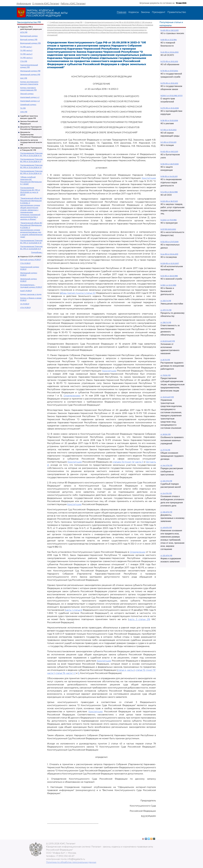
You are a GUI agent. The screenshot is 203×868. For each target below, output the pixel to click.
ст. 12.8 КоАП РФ (167, 397)
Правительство (177, 12)
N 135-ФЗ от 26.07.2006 (170, 164)
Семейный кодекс (28, 104)
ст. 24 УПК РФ (166, 493)
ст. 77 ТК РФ (165, 450)
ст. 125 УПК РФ (166, 481)
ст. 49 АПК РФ (166, 528)
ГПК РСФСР (25, 263)
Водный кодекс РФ (29, 39)
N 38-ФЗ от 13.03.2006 (169, 120)
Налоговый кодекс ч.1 (30, 97)
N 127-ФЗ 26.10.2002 (168, 229)
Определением (72, 396)
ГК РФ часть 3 (26, 54)
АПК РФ (24, 32)
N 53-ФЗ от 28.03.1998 (169, 276)
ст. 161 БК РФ (166, 434)
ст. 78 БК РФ (166, 375)
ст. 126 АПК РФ (166, 512)
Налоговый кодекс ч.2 (30, 101)
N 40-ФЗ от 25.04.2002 (170, 52)
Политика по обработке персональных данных (71, 862)
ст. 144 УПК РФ (166, 465)
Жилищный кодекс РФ (30, 71)
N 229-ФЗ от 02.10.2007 (170, 263)
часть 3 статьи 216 (139, 619)
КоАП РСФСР (26, 291)
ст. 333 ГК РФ (166, 301)
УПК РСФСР (25, 308)
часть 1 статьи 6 (74, 610)
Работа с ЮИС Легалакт (73, 4)
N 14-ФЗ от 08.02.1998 (169, 192)
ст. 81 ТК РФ (165, 360)
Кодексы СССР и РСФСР (31, 256)
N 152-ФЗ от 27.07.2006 (169, 242)
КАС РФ (24, 78)
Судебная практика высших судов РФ (66, 22)
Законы (145, 12)
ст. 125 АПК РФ (166, 556)
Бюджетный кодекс (29, 36)
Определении (138, 552)
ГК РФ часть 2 (26, 50)
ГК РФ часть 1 (26, 47)
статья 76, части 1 (64, 673)
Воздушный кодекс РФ (30, 43)
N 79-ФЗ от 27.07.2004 (169, 71)
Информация (24, 4)
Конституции (149, 178)
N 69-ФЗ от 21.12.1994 (169, 40)
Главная (122, 12)
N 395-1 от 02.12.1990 (168, 285)
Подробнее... (37, 252)
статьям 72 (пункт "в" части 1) (128, 462)
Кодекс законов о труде (31, 294)
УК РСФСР (25, 304)
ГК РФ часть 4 (26, 58)
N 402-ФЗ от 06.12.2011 (169, 152)
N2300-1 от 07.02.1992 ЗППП (172, 96)
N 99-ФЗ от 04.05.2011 (169, 176)
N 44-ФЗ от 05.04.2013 (169, 254)
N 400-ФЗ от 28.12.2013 (170, 30)
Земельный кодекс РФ (30, 74)
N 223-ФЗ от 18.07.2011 (169, 201)
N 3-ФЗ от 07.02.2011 (168, 142)
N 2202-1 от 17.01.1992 (169, 220)
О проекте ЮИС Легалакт (46, 4)
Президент (159, 12)
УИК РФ (24, 112)
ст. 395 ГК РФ (166, 322)
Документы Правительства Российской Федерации (31, 135)
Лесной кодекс (27, 94)
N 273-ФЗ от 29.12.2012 (169, 61)
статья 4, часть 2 (126, 670)
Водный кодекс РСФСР (30, 260)
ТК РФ (23, 108)
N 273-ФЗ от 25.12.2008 (170, 108)
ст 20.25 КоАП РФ (168, 341)
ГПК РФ (24, 61)
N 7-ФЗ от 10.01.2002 (168, 130)
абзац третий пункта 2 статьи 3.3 (78, 293)
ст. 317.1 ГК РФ (166, 310)
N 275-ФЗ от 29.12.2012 (169, 83)
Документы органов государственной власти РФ (31, 142)
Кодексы (134, 12)
